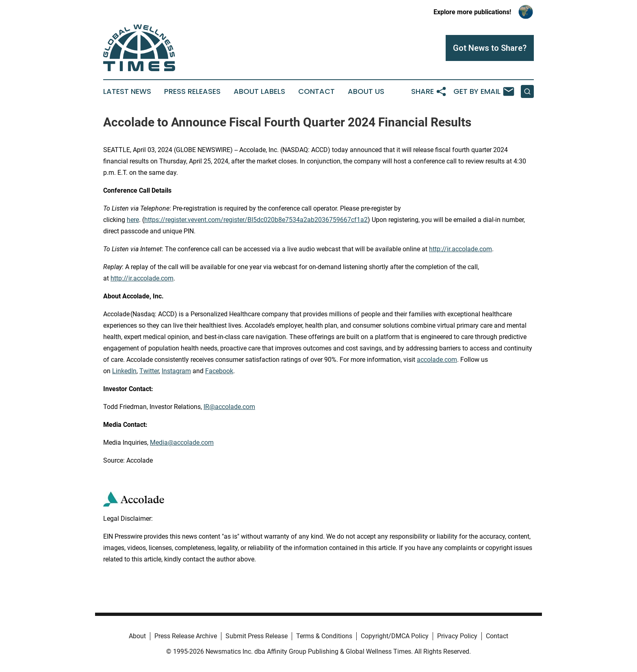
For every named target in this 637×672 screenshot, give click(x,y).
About (137, 636)
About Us (366, 91)
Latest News (127, 91)
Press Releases (192, 91)
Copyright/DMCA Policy (395, 636)
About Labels (259, 91)
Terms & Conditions (324, 636)
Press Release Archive (186, 636)
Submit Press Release (257, 636)
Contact (316, 91)
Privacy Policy (457, 636)
